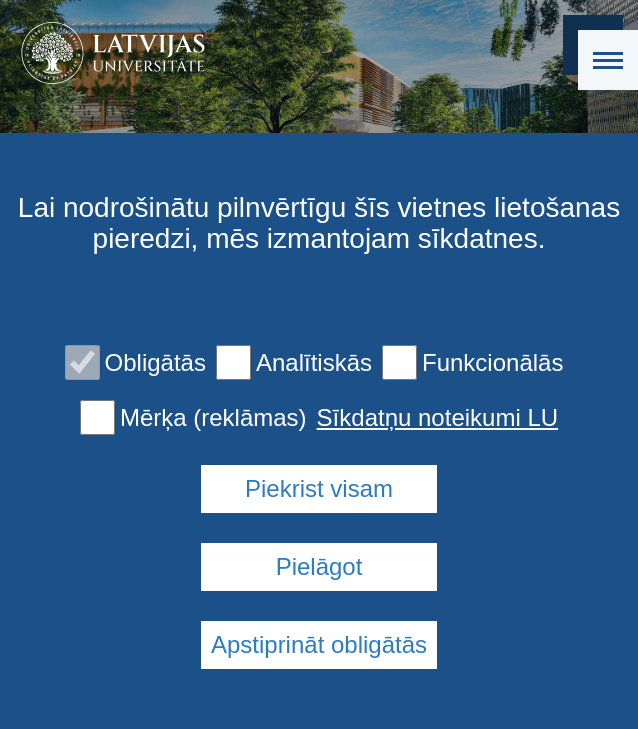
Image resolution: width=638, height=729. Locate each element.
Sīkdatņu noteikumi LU (437, 418)
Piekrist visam (319, 488)
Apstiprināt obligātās (319, 644)
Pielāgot (319, 566)
